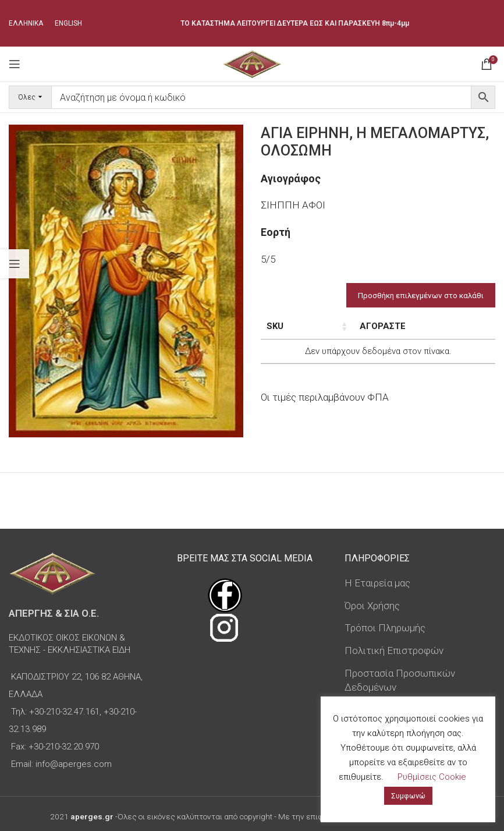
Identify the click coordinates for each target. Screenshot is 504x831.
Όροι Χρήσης (372, 606)
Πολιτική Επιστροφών (394, 650)
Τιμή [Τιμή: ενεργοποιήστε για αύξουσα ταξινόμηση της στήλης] (375, 326)
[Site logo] (252, 63)
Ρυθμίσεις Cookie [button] (432, 777)
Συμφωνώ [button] (408, 796)
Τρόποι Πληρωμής (385, 628)
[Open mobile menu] (15, 64)
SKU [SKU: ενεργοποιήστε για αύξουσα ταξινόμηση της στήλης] (275, 326)
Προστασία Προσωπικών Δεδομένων (400, 680)
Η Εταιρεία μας (377, 583)
